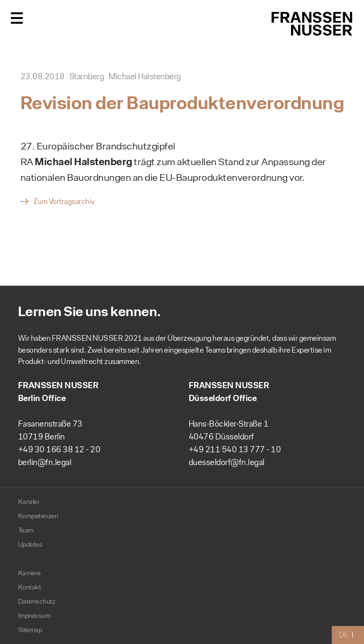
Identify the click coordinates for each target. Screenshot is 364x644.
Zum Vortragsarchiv (64, 201)
